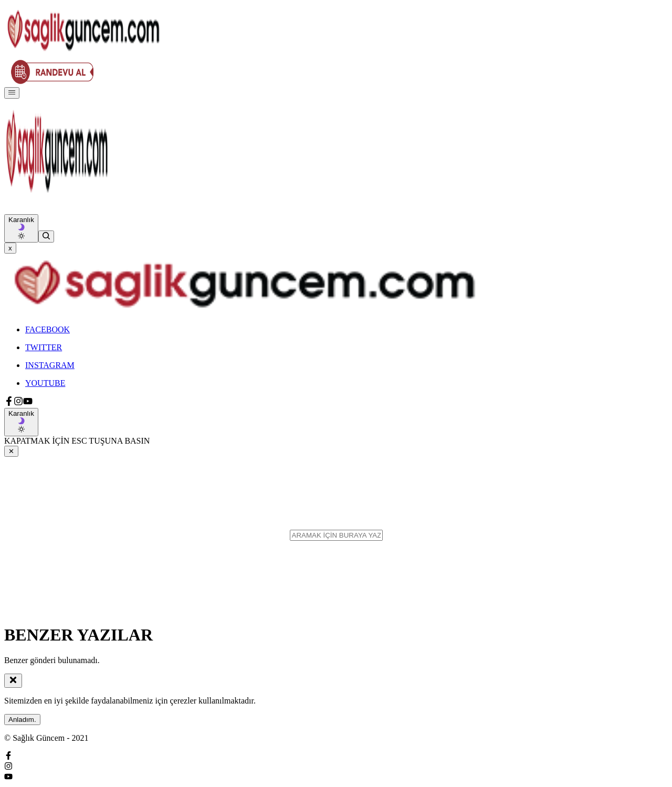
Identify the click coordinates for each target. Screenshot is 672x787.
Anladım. (22, 720)
